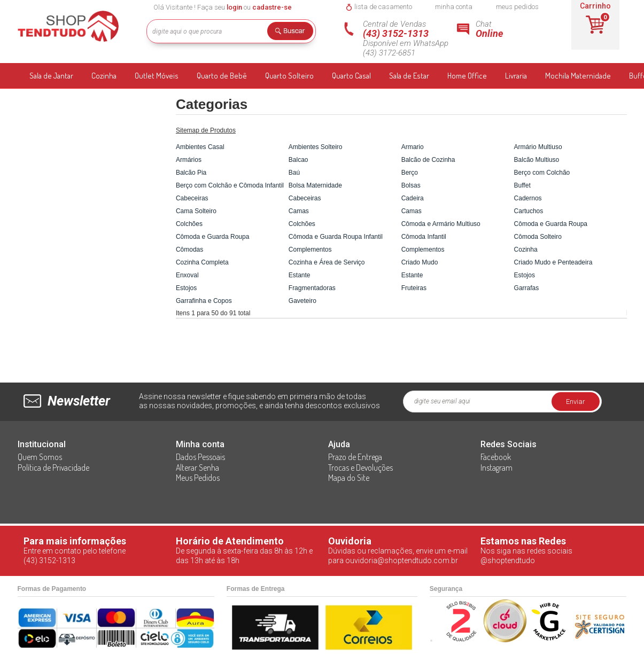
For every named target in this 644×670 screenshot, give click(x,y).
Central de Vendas (410, 38)
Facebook (496, 457)
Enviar (576, 402)
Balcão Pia (191, 173)
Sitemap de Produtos (206, 130)
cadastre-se (272, 7)
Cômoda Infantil (424, 237)
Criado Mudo (420, 262)
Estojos (525, 275)
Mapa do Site (349, 478)
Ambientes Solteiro (316, 147)
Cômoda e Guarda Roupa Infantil (336, 237)
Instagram (496, 468)
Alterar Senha (197, 468)
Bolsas (411, 185)
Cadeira (413, 198)
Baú (294, 173)
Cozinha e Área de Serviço (327, 262)
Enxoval (187, 275)
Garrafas (527, 288)
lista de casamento (383, 7)
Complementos (310, 250)
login (234, 7)
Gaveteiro (302, 301)
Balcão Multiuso (537, 160)
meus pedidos (517, 7)
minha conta (454, 7)
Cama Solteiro (196, 211)
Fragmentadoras (312, 288)
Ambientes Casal (200, 147)
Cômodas (189, 250)
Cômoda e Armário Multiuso (441, 224)
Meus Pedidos (198, 478)
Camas (299, 211)
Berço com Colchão (542, 173)
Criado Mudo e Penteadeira (553, 262)
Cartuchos (529, 211)
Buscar (294, 33)
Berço (410, 173)
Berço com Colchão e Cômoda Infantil (230, 185)
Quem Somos (40, 457)
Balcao (298, 160)
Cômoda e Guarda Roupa (551, 224)
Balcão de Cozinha (428, 160)
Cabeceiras (192, 198)
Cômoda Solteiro (538, 237)
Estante (300, 275)
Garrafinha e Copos (204, 301)
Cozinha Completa (202, 262)
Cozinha (526, 250)
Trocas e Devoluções (360, 468)
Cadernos (528, 198)
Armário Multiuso (538, 147)
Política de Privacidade (53, 468)
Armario (413, 147)
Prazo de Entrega (355, 457)
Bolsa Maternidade (315, 185)
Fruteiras (414, 288)
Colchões (189, 224)
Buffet (522, 185)
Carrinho (595, 6)
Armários (189, 160)
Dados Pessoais (200, 457)
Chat (504, 29)
